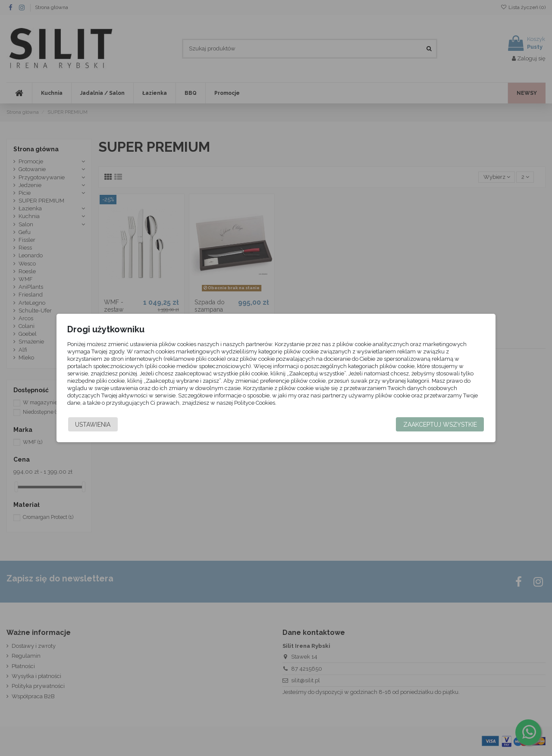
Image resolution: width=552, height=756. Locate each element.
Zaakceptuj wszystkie (431, 425)
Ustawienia (102, 425)
